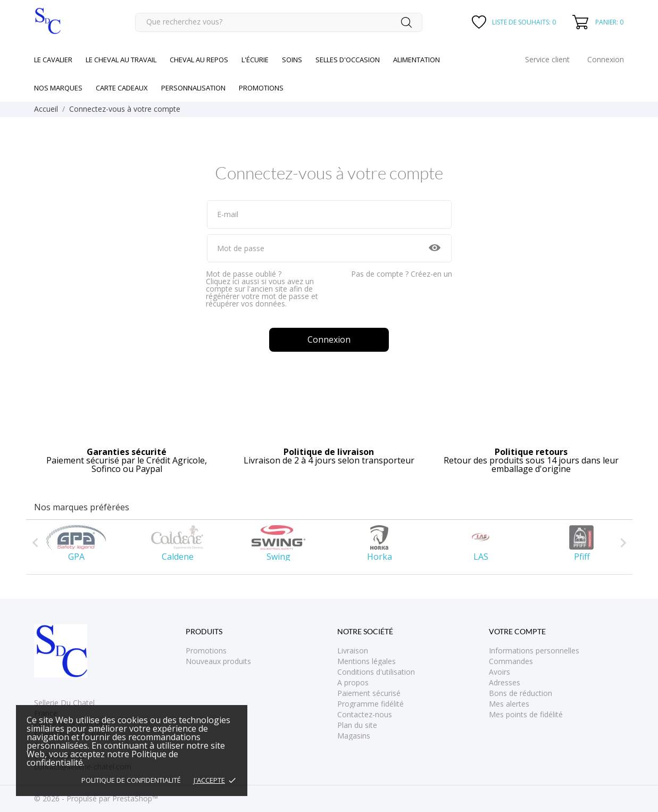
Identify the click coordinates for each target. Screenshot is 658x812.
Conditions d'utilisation (376, 672)
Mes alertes (509, 704)
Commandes (511, 661)
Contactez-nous (365, 714)
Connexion (329, 339)
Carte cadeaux (122, 88)
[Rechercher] (279, 22)
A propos (353, 682)
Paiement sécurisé (369, 693)
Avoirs (499, 672)
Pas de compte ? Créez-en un (402, 274)
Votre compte (517, 631)
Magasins (354, 736)
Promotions (206, 651)
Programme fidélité (370, 704)
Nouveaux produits (218, 661)
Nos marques (58, 88)
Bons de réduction (520, 693)
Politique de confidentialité (131, 780)
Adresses (505, 682)
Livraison (353, 651)
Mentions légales (367, 661)
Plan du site (357, 725)
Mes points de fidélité (526, 714)
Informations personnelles (534, 651)
